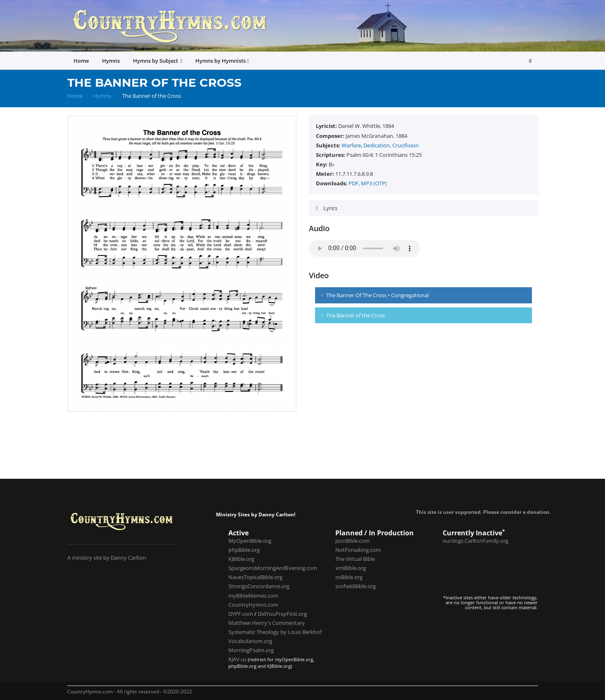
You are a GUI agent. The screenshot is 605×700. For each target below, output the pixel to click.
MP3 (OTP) (374, 183)
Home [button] (81, 61)
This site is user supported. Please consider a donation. (483, 512)
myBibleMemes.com (253, 596)
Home (75, 96)
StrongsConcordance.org (259, 586)
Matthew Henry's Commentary (267, 623)
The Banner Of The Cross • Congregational (375, 295)
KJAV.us (237, 659)
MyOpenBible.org (250, 541)
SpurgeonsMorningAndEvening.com (273, 568)
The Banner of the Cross (354, 315)
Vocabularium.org (250, 641)
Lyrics (330, 208)
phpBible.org (244, 550)
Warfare (351, 145)
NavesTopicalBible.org (255, 577)
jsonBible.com (352, 541)
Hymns (102, 96)
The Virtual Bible (355, 559)
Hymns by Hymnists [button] (222, 61)
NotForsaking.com (358, 550)
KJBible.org (241, 559)
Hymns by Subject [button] (158, 61)
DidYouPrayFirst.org (282, 614)
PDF (354, 183)
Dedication (377, 145)
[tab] (423, 208)
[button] (530, 61)
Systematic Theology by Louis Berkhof (275, 632)
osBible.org (349, 577)
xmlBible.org (351, 568)
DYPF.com (241, 614)
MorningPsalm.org (251, 650)
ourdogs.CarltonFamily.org (476, 541)
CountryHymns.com (253, 605)
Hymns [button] (111, 61)
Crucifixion (406, 145)
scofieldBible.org (356, 586)
